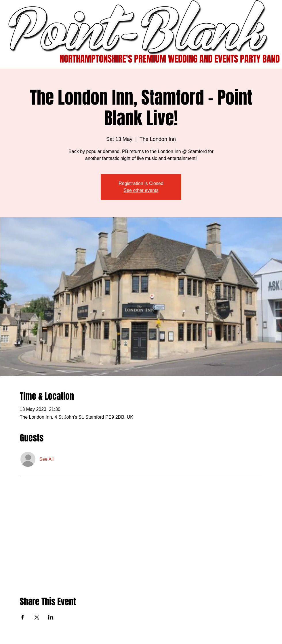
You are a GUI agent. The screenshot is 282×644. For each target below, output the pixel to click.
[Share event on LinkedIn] (51, 617)
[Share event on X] (37, 617)
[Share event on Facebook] (23, 617)
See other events (141, 190)
